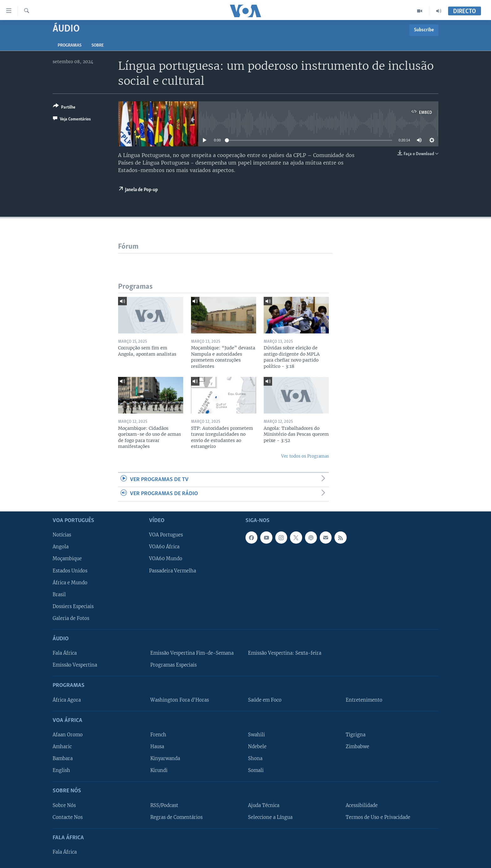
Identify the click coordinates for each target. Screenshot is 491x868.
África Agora (67, 700)
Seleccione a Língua (270, 817)
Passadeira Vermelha (173, 571)
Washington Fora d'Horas (180, 700)
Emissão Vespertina (75, 665)
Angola (61, 547)
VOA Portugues (166, 535)
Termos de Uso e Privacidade (378, 817)
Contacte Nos (68, 817)
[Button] (64, 108)
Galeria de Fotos (71, 618)
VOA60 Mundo (166, 559)
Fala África (65, 653)
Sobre (98, 46)
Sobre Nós (64, 805)
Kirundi (159, 770)
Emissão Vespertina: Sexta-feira (285, 653)
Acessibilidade (362, 805)
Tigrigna (356, 735)
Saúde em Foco (265, 700)
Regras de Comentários (176, 817)
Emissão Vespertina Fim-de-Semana (192, 653)
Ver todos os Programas (305, 456)
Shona (255, 759)
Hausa (157, 747)
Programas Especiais (173, 665)
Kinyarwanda (165, 759)
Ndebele (257, 747)
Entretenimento (364, 700)
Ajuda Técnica (264, 805)
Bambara (63, 759)
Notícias (62, 535)
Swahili (256, 735)
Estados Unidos (70, 571)
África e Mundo (70, 582)
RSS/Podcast (164, 805)
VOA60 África (164, 547)
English (61, 770)
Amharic (62, 747)
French (158, 735)
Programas (70, 46)
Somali (256, 770)
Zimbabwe (357, 747)
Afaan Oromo (68, 735)
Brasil (59, 594)
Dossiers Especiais (73, 606)
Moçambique (67, 559)
